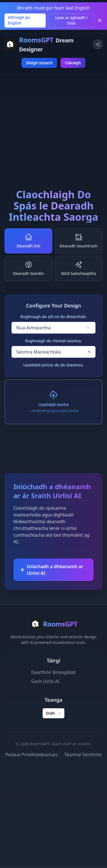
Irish (54, 713)
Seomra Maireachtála (54, 352)
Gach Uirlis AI (46, 681)
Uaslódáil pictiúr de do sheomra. (53, 365)
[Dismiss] (100, 20)
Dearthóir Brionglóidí (54, 672)
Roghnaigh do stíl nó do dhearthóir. (53, 317)
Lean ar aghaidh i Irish (71, 20)
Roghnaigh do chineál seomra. (53, 341)
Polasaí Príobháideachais (32, 755)
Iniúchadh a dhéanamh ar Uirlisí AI (52, 570)
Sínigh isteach (39, 63)
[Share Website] (98, 44)
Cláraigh (73, 63)
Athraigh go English (19, 20)
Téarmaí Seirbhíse (83, 755)
